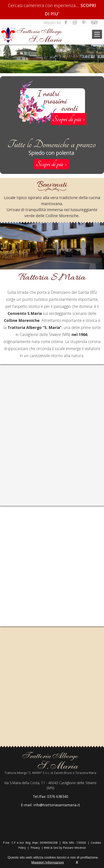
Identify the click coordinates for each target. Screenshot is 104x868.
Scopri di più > (51, 164)
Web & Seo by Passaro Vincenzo (65, 848)
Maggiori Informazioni (48, 862)
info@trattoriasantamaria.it (57, 805)
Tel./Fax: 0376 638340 (50, 796)
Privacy (35, 848)
